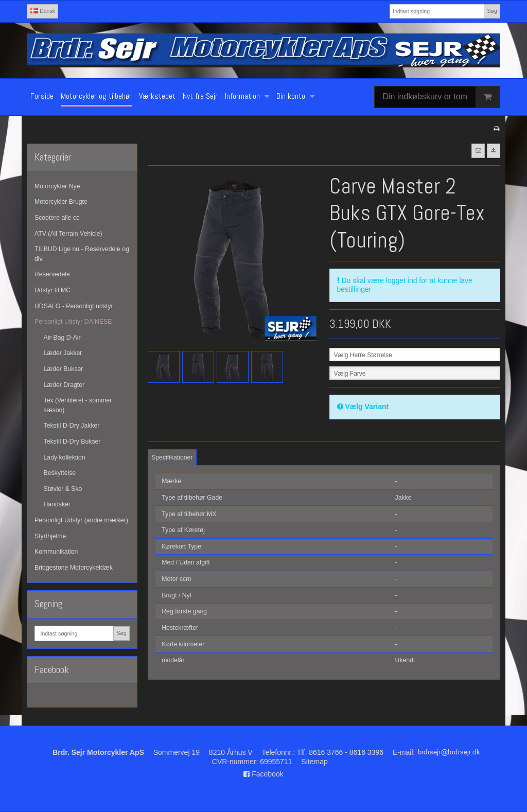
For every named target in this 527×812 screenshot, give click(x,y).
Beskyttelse (60, 473)
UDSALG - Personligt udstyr (74, 306)
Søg (492, 11)
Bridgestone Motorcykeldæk (74, 568)
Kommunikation (56, 552)
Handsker (57, 504)
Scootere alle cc (57, 218)
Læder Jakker (63, 353)
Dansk (42, 11)
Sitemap (314, 762)
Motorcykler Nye (57, 186)
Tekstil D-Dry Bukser (72, 442)
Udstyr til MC (52, 290)
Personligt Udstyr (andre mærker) (81, 520)
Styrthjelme (50, 536)
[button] (478, 151)
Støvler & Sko (63, 489)
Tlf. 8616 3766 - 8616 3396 (340, 752)
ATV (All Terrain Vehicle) (68, 234)
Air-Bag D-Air (62, 338)
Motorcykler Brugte (61, 202)
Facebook (263, 774)
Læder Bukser (64, 369)
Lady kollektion (65, 457)
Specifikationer (172, 457)
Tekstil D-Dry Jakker (72, 426)
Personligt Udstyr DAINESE (73, 322)
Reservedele (52, 274)
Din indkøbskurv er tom (442, 97)
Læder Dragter (64, 385)
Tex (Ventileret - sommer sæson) (78, 405)
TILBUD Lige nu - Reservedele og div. (82, 254)
